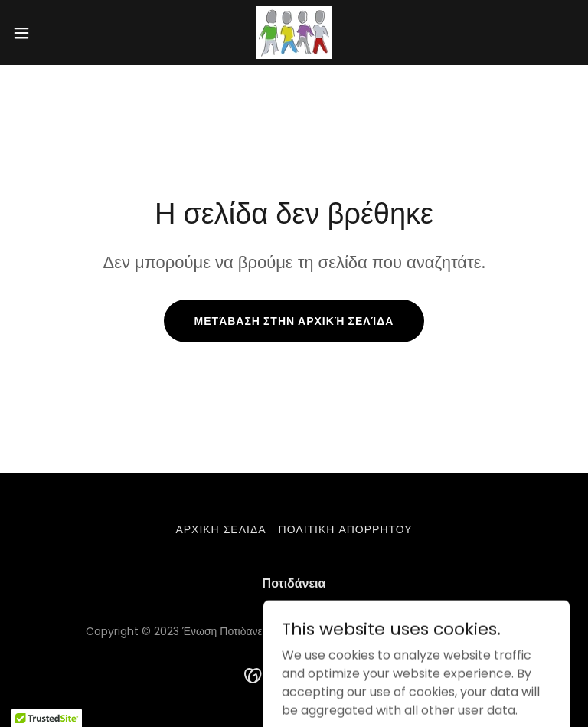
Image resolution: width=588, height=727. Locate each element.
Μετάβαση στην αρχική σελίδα (294, 321)
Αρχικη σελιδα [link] (220, 529)
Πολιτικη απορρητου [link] (346, 529)
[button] (49, 33)
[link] (294, 33)
